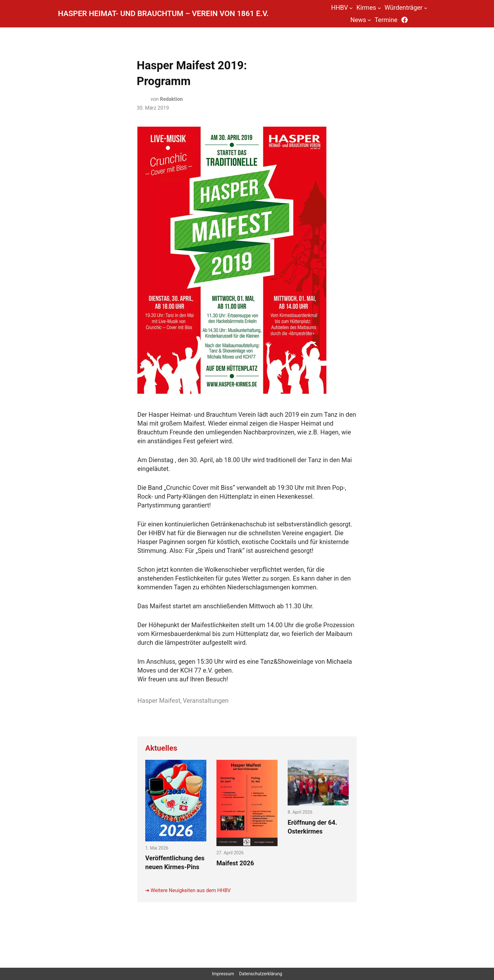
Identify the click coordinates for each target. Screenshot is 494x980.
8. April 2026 (300, 812)
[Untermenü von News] (369, 20)
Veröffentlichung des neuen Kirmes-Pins (175, 863)
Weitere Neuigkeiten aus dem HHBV (191, 890)
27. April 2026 (230, 853)
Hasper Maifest (159, 701)
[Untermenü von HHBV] (351, 8)
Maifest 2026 (235, 863)
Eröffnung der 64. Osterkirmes (312, 827)
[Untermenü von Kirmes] (379, 8)
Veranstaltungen (206, 701)
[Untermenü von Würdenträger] (426, 8)
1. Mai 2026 (157, 848)
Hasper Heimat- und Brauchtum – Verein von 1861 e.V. (163, 14)
